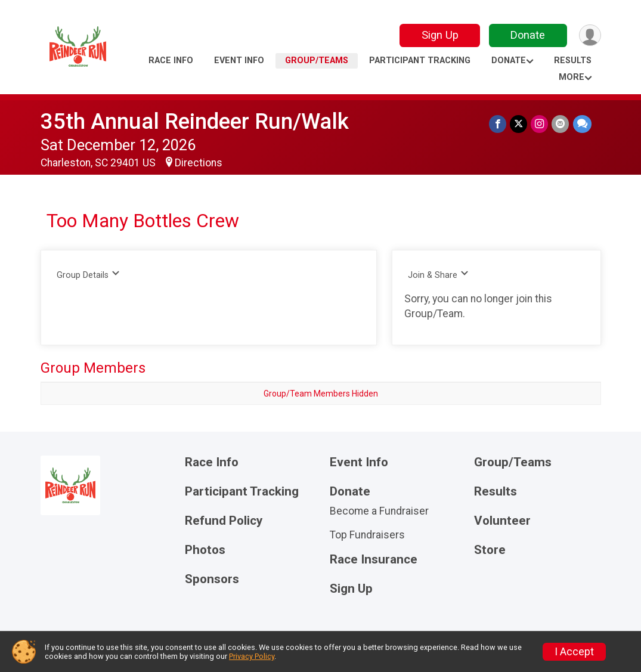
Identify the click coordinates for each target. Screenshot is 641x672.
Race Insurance (374, 560)
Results (573, 61)
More (572, 77)
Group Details (89, 275)
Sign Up (439, 35)
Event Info (239, 61)
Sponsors (212, 579)
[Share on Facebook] (498, 124)
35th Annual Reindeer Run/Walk (195, 121)
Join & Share (439, 275)
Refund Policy (224, 521)
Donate (528, 35)
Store (490, 550)
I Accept (574, 652)
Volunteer (502, 521)
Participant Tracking (420, 61)
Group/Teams (317, 61)
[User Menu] (590, 35)
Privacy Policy (252, 656)
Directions (199, 163)
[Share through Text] (582, 124)
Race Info (171, 61)
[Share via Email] (561, 124)
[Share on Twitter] (519, 124)
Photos (205, 550)
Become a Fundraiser (379, 511)
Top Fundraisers (367, 535)
